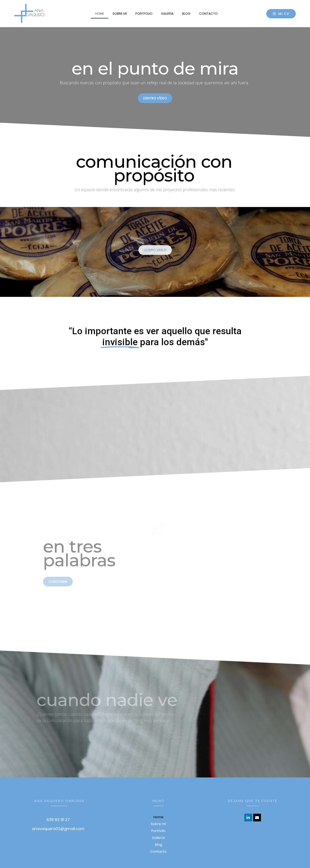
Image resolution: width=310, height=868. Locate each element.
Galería (167, 13)
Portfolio (144, 13)
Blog (186, 13)
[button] (281, 14)
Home (100, 13)
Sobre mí (120, 13)
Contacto (208, 13)
